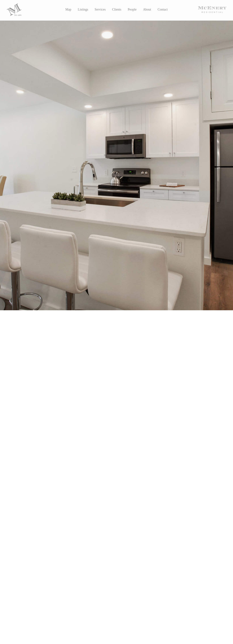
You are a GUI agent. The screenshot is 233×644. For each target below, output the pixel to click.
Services (100, 9)
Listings (83, 9)
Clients (117, 9)
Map (68, 9)
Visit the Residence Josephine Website (32, 374)
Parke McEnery (71, 344)
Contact (163, 9)
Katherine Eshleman (39, 344)
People (132, 9)
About (147, 9)
